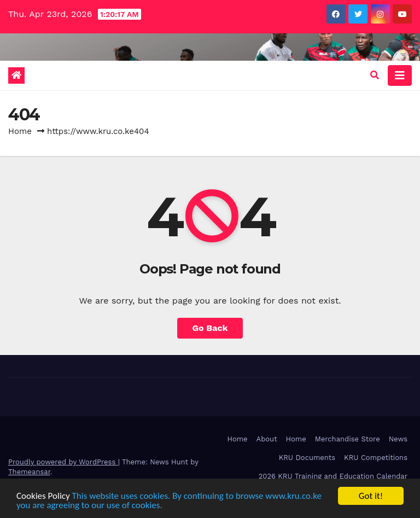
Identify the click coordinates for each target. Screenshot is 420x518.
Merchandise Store (348, 439)
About (267, 439)
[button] (375, 75)
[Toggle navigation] (400, 75)
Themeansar (29, 472)
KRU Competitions (376, 458)
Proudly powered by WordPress (63, 462)
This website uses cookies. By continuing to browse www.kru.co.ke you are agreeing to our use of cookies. (169, 500)
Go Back (210, 328)
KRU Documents (307, 458)
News (398, 439)
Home (20, 131)
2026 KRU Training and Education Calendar (333, 476)
